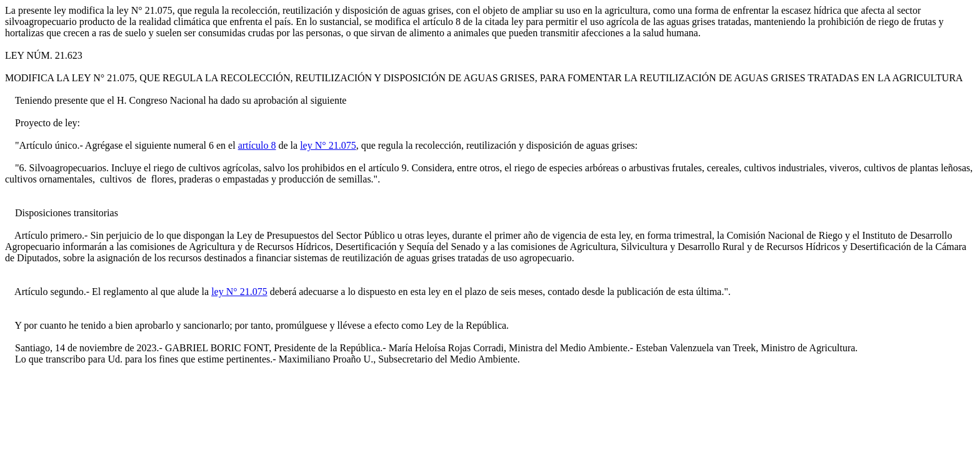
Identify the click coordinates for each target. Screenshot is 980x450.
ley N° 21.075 (328, 145)
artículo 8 (257, 145)
